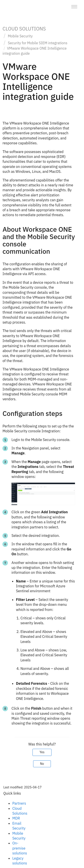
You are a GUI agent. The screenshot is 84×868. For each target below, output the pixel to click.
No (42, 764)
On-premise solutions (20, 848)
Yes (42, 752)
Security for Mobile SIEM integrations (38, 43)
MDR (16, 818)
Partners (19, 803)
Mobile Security (20, 36)
